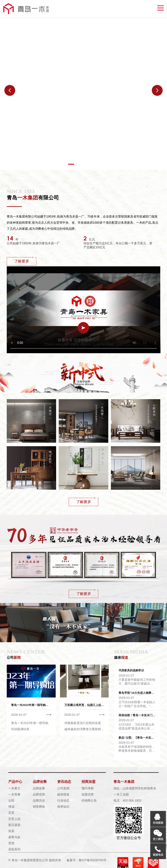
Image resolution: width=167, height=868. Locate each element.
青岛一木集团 (124, 782)
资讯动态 (64, 782)
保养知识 (63, 807)
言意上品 (14, 819)
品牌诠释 (40, 782)
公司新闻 (63, 788)
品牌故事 (39, 788)
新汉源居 (14, 825)
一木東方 (14, 788)
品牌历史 (39, 800)
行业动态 (63, 800)
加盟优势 (88, 794)
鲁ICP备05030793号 (93, 860)
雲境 (11, 843)
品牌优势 (39, 794)
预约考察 (88, 788)
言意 (11, 813)
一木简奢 (14, 794)
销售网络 (39, 807)
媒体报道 (63, 794)
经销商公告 (89, 800)
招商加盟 (89, 782)
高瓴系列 (14, 849)
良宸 (11, 831)
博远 (11, 807)
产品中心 (15, 782)
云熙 (11, 800)
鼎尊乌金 (14, 837)
